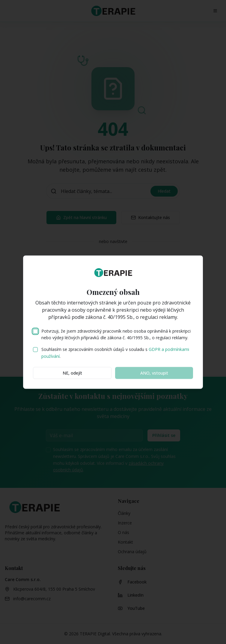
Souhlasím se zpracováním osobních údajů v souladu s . (115, 353)
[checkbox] (35, 331)
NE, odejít (72, 373)
